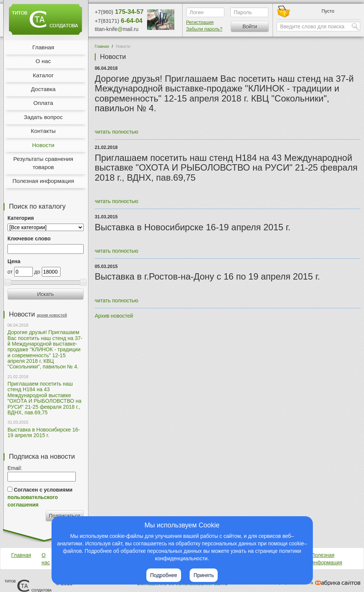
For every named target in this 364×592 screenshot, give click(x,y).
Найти (355, 27)
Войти (250, 27)
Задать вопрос (43, 117)
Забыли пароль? (204, 29)
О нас (43, 61)
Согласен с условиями (40, 497)
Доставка (43, 89)
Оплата (43, 103)
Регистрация (200, 22)
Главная (43, 47)
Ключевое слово (29, 239)
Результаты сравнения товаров (43, 163)
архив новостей (52, 315)
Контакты (43, 131)
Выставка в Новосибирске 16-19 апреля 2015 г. (44, 432)
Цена (14, 261)
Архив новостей (114, 316)
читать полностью (116, 132)
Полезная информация (43, 181)
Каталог (43, 75)
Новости (43, 145)
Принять (204, 575)
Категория (21, 218)
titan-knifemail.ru (117, 29)
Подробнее (164, 575)
